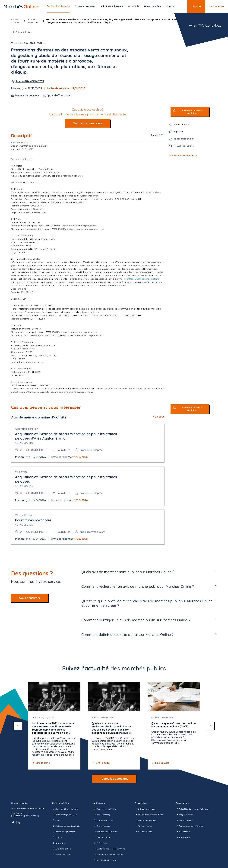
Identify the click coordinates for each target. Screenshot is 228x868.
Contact (171, 6)
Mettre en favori (182, 124)
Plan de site (183, 837)
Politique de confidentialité (66, 826)
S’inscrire (196, 6)
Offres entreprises (85, 6)
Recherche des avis (145, 820)
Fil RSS (57, 837)
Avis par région (143, 826)
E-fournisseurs (102, 826)
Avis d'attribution (62, 849)
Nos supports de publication (108, 854)
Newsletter (59, 843)
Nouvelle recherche (32, 21)
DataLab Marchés (103, 820)
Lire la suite (41, 763)
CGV (56, 820)
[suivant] (210, 726)
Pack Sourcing (102, 814)
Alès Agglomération (27, 429)
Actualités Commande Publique (192, 809)
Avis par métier (143, 832)
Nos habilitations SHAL (105, 860)
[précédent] (18, 726)
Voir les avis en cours (88, 123)
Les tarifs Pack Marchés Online (109, 849)
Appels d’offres (15, 21)
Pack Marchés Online (105, 809)
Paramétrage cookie (64, 832)
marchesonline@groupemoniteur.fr (28, 808)
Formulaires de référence (190, 826)
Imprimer (178, 132)
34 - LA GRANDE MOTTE (30, 81)
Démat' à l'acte (102, 837)
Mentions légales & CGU (65, 814)
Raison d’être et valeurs (65, 809)
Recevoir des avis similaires (192, 112)
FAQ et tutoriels (185, 814)
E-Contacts (100, 843)
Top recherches (61, 854)
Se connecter (217, 6)
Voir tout (159, 417)
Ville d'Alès (21, 472)
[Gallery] (114, 726)
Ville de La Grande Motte (28, 43)
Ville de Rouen (23, 515)
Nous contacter (30, 598)
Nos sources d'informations (149, 814)
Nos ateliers (183, 832)
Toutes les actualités (114, 779)
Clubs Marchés (184, 820)
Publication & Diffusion (105, 832)
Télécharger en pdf (184, 139)
